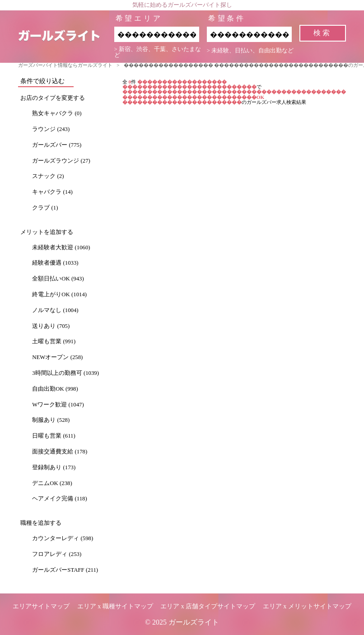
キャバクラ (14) (52, 192)
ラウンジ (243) (51, 129)
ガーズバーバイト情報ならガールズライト (65, 65)
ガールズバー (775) (57, 145)
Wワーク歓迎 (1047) (58, 405)
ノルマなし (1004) (55, 310)
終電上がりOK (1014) (59, 294)
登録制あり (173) (54, 467)
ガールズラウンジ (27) (61, 161)
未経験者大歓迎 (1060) (61, 247)
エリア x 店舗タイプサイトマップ (208, 606)
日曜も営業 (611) (54, 436)
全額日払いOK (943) (58, 279)
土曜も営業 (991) (54, 341)
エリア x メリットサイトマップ (307, 606)
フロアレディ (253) (57, 554)
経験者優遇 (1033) (55, 263)
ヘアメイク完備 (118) (59, 499)
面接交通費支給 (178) (60, 452)
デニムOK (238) (52, 483)
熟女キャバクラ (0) (57, 113)
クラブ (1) (45, 208)
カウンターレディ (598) (63, 538)
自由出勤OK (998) (55, 389)
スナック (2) (48, 176)
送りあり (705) (51, 326)
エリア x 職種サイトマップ (115, 606)
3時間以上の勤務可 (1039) (65, 373)
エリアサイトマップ (41, 606)
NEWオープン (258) (57, 357)
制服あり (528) (51, 420)
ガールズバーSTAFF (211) (65, 570)
